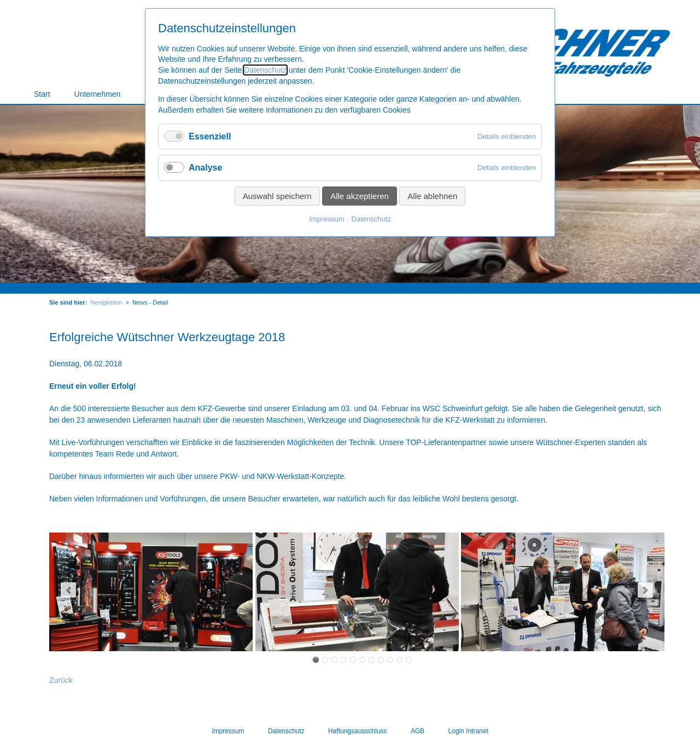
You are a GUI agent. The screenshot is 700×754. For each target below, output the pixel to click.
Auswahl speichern (277, 196)
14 (353, 660)
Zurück (61, 680)
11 (344, 660)
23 (381, 660)
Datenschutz (265, 70)
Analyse (205, 168)
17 (362, 660)
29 (399, 660)
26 (390, 660)
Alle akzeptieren (360, 196)
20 (372, 660)
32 (409, 660)
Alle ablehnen (432, 196)
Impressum (326, 219)
